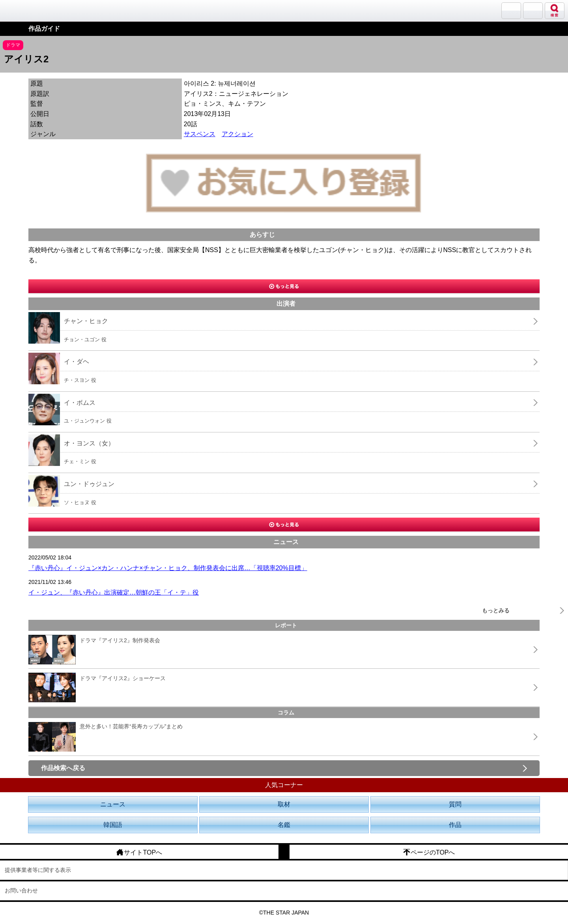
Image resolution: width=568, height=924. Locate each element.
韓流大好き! (26, 10)
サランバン (511, 11)
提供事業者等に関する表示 (38, 870)
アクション (237, 134)
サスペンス (200, 134)
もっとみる (496, 610)
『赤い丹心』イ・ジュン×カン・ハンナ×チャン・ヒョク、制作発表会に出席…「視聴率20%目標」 (168, 568)
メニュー (533, 11)
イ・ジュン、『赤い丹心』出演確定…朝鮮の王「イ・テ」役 (114, 592)
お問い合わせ (21, 890)
